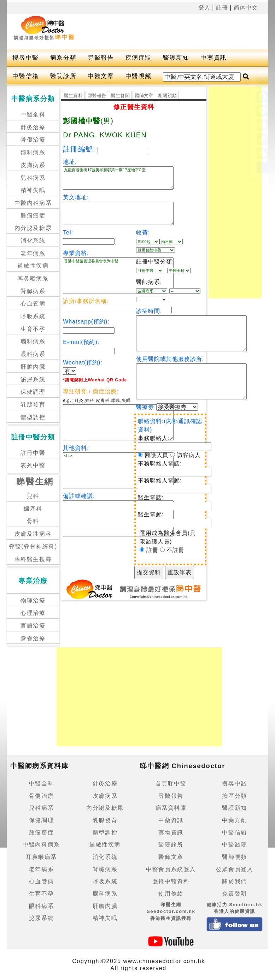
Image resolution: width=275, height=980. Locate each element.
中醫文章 (101, 76)
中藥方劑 (234, 820)
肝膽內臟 (33, 367)
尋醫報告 (101, 58)
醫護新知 (176, 58)
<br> (118, 470)
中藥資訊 (213, 58)
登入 (204, 8)
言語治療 (33, 626)
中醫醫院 (234, 845)
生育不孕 (33, 329)
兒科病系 (33, 178)
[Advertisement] (124, 31)
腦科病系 (33, 341)
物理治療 (33, 601)
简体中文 (246, 8)
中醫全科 (33, 115)
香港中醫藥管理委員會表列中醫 (118, 275)
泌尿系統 (33, 379)
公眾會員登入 (235, 869)
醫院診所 (63, 76)
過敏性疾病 (33, 266)
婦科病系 (33, 152)
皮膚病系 (33, 165)
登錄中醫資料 (171, 881)
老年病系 (33, 253)
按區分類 (234, 796)
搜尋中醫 (25, 58)
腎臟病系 (33, 291)
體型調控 (33, 417)
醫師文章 (144, 96)
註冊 (222, 8)
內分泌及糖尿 (33, 228)
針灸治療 (33, 127)
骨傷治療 (33, 140)
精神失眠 (33, 190)
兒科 (33, 496)
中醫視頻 (139, 76)
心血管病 (33, 304)
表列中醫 (33, 465)
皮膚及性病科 (33, 534)
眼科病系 (33, 354)
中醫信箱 (25, 76)
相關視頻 (167, 96)
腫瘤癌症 (33, 216)
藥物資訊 (171, 833)
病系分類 (63, 58)
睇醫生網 (35, 482)
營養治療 (33, 638)
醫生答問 (120, 96)
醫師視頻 (234, 857)
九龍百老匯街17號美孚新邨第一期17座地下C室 (118, 178)
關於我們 (234, 881)
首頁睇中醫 (171, 783)
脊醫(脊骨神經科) (33, 547)
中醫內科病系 (33, 203)
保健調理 (33, 392)
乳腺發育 (33, 405)
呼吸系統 (33, 316)
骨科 (33, 521)
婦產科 (33, 509)
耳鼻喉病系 (33, 278)
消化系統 (33, 241)
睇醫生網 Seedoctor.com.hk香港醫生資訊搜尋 (171, 911)
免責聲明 (234, 894)
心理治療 (33, 613)
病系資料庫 (171, 808)
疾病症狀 (139, 58)
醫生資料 (73, 96)
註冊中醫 (33, 453)
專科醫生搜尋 (33, 559)
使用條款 (171, 894)
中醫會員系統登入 (171, 869)
